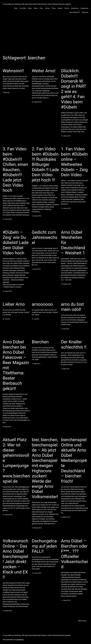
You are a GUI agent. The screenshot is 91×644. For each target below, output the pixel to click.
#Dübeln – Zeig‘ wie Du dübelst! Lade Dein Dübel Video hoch (16, 243)
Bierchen (40, 342)
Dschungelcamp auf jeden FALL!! (44, 546)
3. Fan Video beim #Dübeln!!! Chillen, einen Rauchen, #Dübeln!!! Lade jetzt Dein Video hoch (15, 170)
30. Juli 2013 (6, 319)
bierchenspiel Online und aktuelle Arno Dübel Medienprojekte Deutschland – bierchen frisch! (74, 460)
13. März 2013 (65, 369)
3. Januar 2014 (36, 269)
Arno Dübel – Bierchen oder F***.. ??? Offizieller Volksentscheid (74, 554)
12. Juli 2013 (36, 319)
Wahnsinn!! (13, 71)
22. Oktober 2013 (66, 284)
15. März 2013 (36, 364)
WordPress (20, 640)
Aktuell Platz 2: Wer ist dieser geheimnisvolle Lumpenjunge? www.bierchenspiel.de (16, 460)
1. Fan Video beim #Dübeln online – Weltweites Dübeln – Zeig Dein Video (74, 162)
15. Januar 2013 (37, 573)
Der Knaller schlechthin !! (74, 344)
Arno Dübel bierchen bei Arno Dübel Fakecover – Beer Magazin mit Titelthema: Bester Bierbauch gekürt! (16, 365)
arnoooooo (42, 304)
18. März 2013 (7, 427)
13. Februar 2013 (8, 515)
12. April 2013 (65, 329)
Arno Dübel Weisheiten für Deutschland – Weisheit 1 (73, 243)
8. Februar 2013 (66, 517)
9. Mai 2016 (6, 93)
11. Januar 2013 (66, 600)
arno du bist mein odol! (72, 307)
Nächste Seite (83, 621)
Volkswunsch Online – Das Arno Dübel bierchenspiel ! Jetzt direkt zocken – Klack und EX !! (15, 559)
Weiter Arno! (44, 71)
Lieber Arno (14, 304)
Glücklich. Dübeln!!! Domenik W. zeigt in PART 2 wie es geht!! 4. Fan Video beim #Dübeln (74, 89)
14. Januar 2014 (66, 136)
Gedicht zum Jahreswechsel (45, 237)
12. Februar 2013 (37, 528)
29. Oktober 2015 (37, 102)
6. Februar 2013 (7, 611)
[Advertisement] (45, 34)
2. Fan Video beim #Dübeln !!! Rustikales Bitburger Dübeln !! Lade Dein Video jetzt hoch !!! (45, 164)
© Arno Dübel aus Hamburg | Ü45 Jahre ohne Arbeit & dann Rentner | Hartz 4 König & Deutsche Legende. (37, 4)
